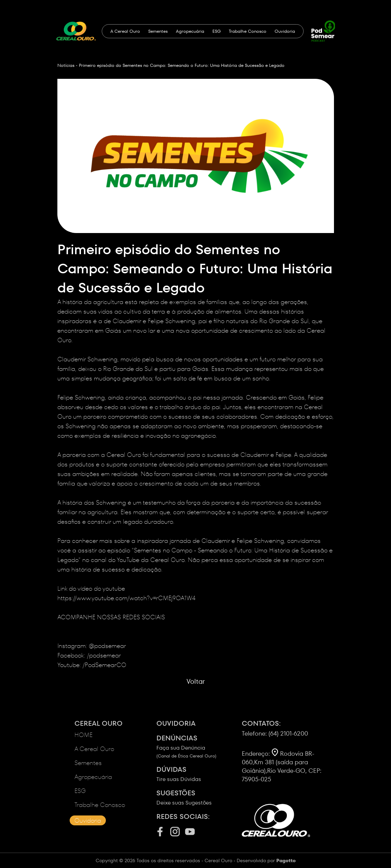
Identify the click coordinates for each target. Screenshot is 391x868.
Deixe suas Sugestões (199, 797)
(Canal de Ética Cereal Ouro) (186, 756)
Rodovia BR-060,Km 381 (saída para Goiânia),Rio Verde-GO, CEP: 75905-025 (282, 766)
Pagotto (286, 860)
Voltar (196, 681)
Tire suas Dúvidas (199, 774)
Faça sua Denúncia (199, 746)
